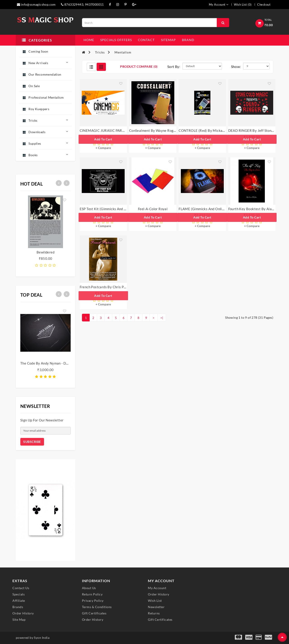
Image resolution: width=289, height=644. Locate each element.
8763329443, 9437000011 (82, 4)
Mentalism (123, 52)
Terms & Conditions (97, 607)
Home (89, 40)
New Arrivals (45, 63)
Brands (18, 607)
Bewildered (45, 252)
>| (162, 318)
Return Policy (92, 594)
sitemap (168, 40)
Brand (188, 40)
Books (45, 155)
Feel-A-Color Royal (153, 209)
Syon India (42, 638)
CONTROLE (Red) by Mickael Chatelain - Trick (215, 130)
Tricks (45, 120)
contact (146, 40)
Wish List (155, 601)
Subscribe (32, 442)
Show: (236, 66)
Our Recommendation (42, 74)
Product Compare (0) (139, 66)
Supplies (45, 143)
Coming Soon (36, 51)
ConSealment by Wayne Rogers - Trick (159, 130)
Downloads (45, 132)
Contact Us (21, 588)
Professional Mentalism (43, 97)
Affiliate (19, 601)
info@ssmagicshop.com (36, 4)
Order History (23, 613)
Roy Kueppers (36, 109)
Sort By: (174, 66)
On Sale (31, 86)
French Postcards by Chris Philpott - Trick (112, 287)
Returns (154, 613)
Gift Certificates (94, 613)
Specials (19, 594)
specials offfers (116, 40)
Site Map (19, 620)
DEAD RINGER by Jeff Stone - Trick (256, 130)
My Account (157, 588)
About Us (89, 588)
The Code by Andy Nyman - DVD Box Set (52, 363)
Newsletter (156, 607)
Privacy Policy (93, 601)
